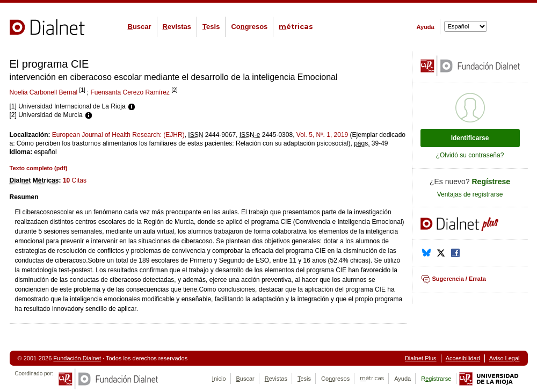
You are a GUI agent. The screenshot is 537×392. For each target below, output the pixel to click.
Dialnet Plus (421, 358)
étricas (296, 27)
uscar (140, 27)
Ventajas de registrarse (470, 194)
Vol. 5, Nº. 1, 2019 (322, 135)
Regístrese (491, 182)
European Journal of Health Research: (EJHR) (118, 135)
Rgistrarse (436, 379)
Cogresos (249, 27)
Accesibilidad (463, 358)
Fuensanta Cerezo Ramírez (130, 92)
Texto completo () (39, 168)
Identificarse (470, 138)
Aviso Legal (505, 358)
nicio (219, 379)
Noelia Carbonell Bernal (44, 92)
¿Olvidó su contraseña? (470, 155)
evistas (177, 27)
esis (211, 27)
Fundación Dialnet (77, 358)
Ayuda (426, 27)
